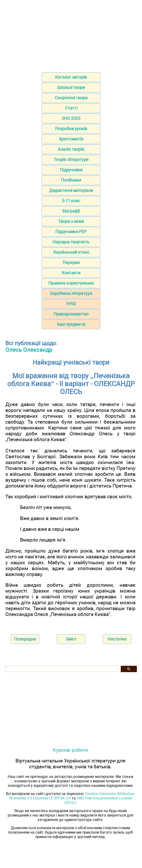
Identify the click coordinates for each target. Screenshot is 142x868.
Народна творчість (71, 242)
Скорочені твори (71, 98)
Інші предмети (71, 324)
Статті (71, 108)
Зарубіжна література (71, 293)
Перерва (71, 262)
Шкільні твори (71, 87)
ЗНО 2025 (71, 118)
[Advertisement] (71, 35)
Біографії (71, 211)
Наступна (117, 639)
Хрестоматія (71, 139)
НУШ (71, 304)
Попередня (25, 639)
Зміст (71, 639)
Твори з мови (71, 221)
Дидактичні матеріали (71, 190)
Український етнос (71, 252)
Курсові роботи (70, 750)
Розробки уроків (71, 129)
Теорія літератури (71, 159)
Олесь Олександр (29, 350)
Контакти (71, 273)
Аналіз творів (71, 149)
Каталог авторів (71, 77)
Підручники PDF (71, 232)
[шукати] (61, 669)
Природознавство (71, 314)
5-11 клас (71, 201)
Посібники (71, 180)
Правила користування (71, 283)
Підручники (71, 170)
